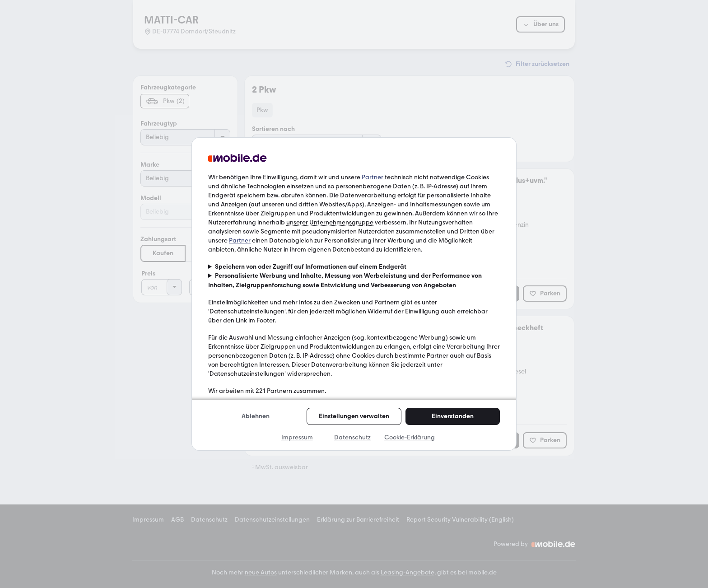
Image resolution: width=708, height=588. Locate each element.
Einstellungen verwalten (354, 416)
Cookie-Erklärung (410, 437)
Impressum (297, 437)
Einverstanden (453, 416)
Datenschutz (352, 437)
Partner (373, 177)
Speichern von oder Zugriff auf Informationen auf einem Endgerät (311, 267)
